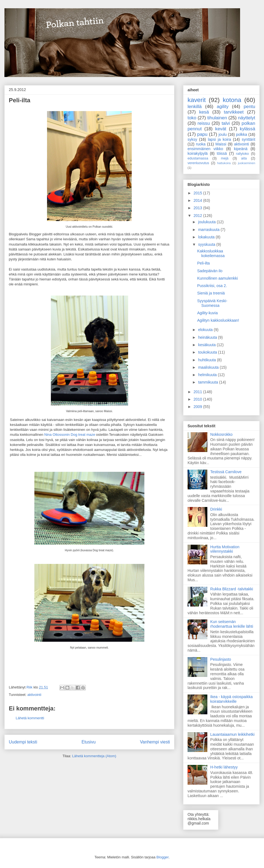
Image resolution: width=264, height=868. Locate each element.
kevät (221, 129)
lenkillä (195, 107)
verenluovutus (198, 163)
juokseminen (247, 163)
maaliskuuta (209, 367)
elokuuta (206, 330)
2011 (198, 392)
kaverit (197, 100)
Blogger (163, 857)
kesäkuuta (207, 345)
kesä (204, 112)
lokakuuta (207, 237)
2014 (198, 200)
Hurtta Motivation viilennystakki (225, 549)
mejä (225, 158)
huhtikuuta (207, 360)
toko (192, 118)
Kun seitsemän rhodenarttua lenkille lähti (232, 624)
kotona (232, 100)
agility (223, 107)
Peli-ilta (204, 263)
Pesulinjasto (221, 659)
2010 (198, 399)
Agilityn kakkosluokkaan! (218, 320)
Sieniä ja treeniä (211, 293)
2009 (198, 407)
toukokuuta (208, 352)
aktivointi (34, 695)
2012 (198, 216)
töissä (222, 153)
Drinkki (216, 509)
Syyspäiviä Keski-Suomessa (212, 303)
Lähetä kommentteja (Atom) (94, 756)
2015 (198, 193)
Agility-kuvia (207, 313)
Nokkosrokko (222, 434)
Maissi (221, 144)
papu (202, 134)
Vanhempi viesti (155, 742)
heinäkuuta (208, 337)
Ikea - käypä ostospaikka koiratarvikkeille (232, 699)
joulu (223, 134)
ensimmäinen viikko (205, 149)
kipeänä (241, 149)
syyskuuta (207, 244)
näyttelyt (247, 118)
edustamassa (198, 158)
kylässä (248, 129)
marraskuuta (209, 230)
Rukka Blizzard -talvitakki (232, 589)
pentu (249, 107)
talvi (226, 123)
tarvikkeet (234, 112)
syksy (192, 139)
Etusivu (89, 742)
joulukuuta (207, 222)
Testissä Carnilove (226, 472)
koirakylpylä (198, 153)
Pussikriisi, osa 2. (212, 286)
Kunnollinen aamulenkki (218, 278)
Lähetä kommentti (30, 718)
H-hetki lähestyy (224, 767)
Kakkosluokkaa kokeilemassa (211, 253)
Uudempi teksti (23, 742)
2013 (198, 208)
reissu (204, 123)
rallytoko (242, 154)
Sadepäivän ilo (210, 271)
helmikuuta (208, 375)
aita (244, 158)
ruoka (201, 144)
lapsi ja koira (219, 139)
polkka (241, 134)
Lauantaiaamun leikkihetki (233, 734)
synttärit (248, 139)
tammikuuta (208, 382)
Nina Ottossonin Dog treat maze (70, 435)
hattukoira (224, 163)
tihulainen (217, 118)
